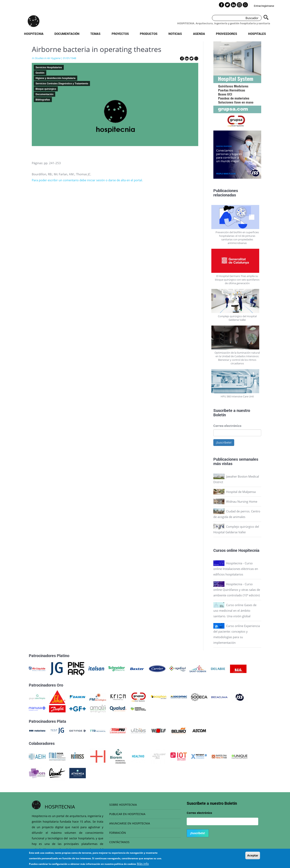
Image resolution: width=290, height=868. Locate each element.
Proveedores (227, 34)
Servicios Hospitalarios (49, 67)
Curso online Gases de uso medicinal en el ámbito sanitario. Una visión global (235, 611)
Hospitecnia (34, 34)
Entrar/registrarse (264, 6)
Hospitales (257, 34)
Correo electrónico (227, 426)
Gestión (40, 73)
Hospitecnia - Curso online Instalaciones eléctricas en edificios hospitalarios (236, 569)
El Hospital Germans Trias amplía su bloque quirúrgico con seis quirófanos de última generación (237, 280)
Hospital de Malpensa (241, 492)
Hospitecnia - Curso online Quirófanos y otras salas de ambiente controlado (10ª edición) (237, 590)
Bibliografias (43, 100)
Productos (149, 34)
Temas (95, 34)
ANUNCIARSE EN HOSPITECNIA (130, 823)
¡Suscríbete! (224, 442)
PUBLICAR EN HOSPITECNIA (127, 814)
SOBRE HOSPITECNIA (123, 805)
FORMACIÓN (118, 833)
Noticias (175, 34)
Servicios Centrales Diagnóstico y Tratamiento (62, 84)
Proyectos (120, 34)
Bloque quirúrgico (46, 89)
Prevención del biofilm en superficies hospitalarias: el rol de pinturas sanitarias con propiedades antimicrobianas (237, 238)
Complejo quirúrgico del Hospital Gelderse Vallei (237, 318)
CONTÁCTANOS (119, 842)
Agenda (199, 34)
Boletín (220, 415)
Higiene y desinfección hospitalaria (56, 78)
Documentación (67, 34)
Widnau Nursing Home (242, 501)
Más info (143, 864)
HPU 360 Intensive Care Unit (237, 396)
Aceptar (253, 855)
